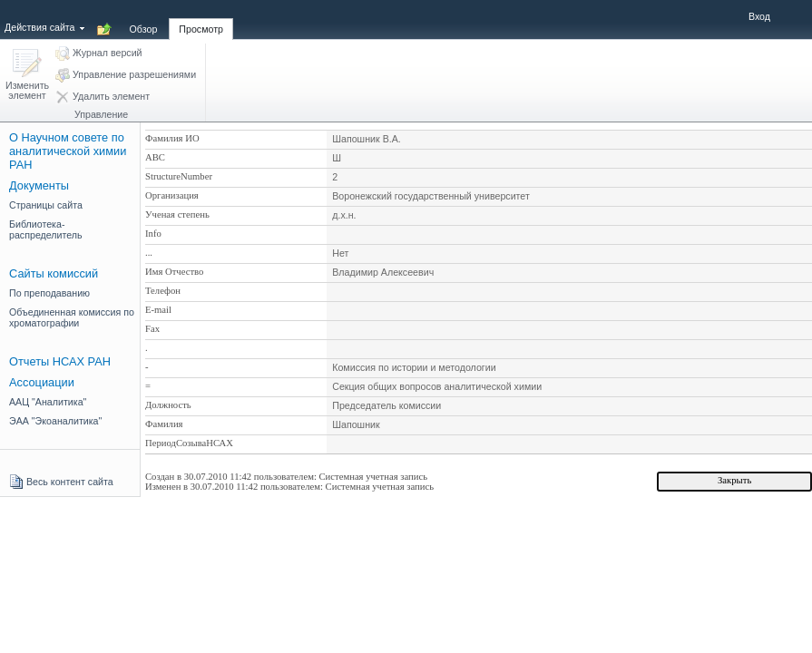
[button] (27, 76)
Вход (759, 16)
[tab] (144, 19)
